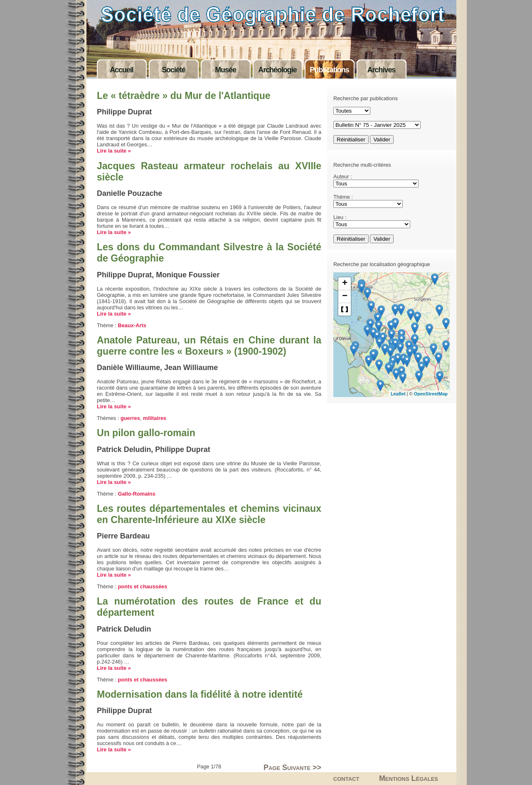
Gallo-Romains (137, 494)
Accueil (122, 70)
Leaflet (398, 394)
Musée (225, 70)
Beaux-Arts (132, 325)
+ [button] (345, 284)
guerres (130, 418)
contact (346, 778)
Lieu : (340, 217)
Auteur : (343, 177)
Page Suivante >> (292, 768)
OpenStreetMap (431, 394)
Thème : (343, 197)
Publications (329, 70)
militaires (155, 418)
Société (174, 70)
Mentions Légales (409, 778)
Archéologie (277, 70)
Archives (382, 70)
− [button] (345, 296)
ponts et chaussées (143, 586)
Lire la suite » (114, 151)
